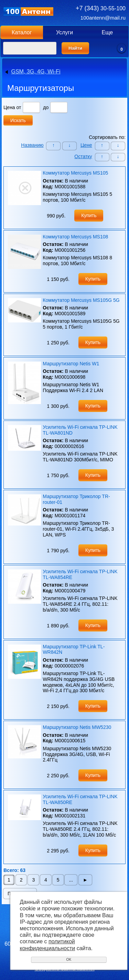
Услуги (64, 32)
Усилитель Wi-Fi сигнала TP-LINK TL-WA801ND (80, 430)
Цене (86, 145)
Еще (107, 32)
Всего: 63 (14, 870)
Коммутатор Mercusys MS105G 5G (81, 300)
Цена (9, 107)
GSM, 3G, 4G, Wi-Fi (36, 72)
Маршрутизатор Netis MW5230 (77, 727)
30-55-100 (101, 8)
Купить (89, 215)
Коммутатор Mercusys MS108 (75, 237)
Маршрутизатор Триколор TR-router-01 (76, 499)
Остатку (83, 156)
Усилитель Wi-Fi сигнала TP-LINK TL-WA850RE (80, 799)
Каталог (22, 32)
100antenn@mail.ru (103, 18)
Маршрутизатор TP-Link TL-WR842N (74, 650)
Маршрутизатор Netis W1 (71, 364)
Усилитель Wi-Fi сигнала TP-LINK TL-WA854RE (80, 574)
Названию (32, 145)
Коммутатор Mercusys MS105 (75, 173)
